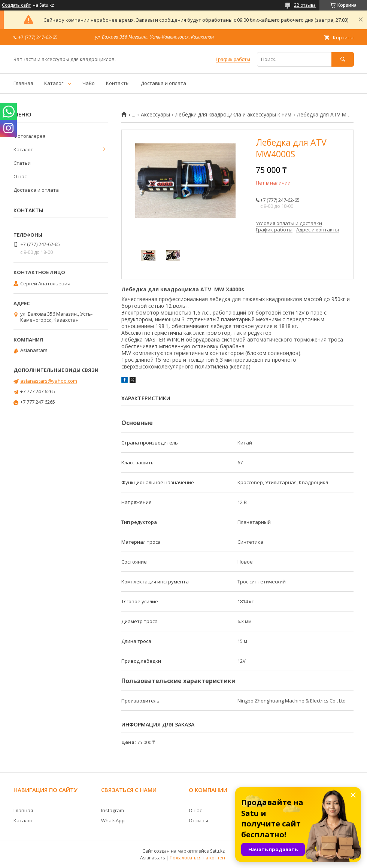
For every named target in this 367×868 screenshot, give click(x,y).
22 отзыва (305, 5)
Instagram (113, 810)
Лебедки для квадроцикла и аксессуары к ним (233, 115)
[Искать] (343, 59)
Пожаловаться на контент (198, 858)
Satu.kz (217, 851)
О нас (20, 176)
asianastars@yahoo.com (49, 381)
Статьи (22, 163)
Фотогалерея (29, 136)
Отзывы (198, 820)
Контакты (118, 83)
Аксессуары (155, 115)
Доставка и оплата (163, 83)
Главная (23, 83)
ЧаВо (89, 83)
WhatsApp (113, 820)
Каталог (54, 83)
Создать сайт (16, 5)
